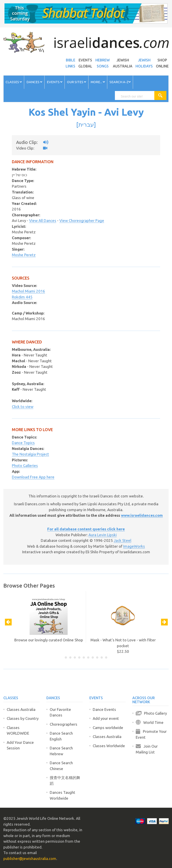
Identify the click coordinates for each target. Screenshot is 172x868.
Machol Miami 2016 (28, 291)
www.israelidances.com (142, 515)
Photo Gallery (151, 713)
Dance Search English (61, 736)
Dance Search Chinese (61, 766)
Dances (34, 82)
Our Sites (76, 82)
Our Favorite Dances (60, 712)
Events (55, 82)
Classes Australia (21, 709)
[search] (137, 96)
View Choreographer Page (82, 220)
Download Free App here (33, 477)
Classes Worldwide (109, 746)
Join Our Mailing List (147, 749)
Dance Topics (23, 443)
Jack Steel (123, 540)
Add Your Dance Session (20, 745)
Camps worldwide (108, 728)
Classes (14, 82)
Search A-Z (120, 82)
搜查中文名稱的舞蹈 (65, 780)
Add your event (106, 718)
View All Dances (43, 220)
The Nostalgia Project (30, 454)
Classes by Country (23, 718)
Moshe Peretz (24, 255)
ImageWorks (134, 546)
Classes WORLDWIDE (18, 730)
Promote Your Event (151, 734)
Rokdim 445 (22, 297)
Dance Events (104, 709)
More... (98, 82)
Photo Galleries (25, 465)
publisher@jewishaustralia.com (30, 858)
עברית (86, 124)
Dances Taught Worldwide (62, 795)
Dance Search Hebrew (61, 751)
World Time (150, 722)
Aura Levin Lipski (103, 535)
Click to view (23, 407)
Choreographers (63, 724)
